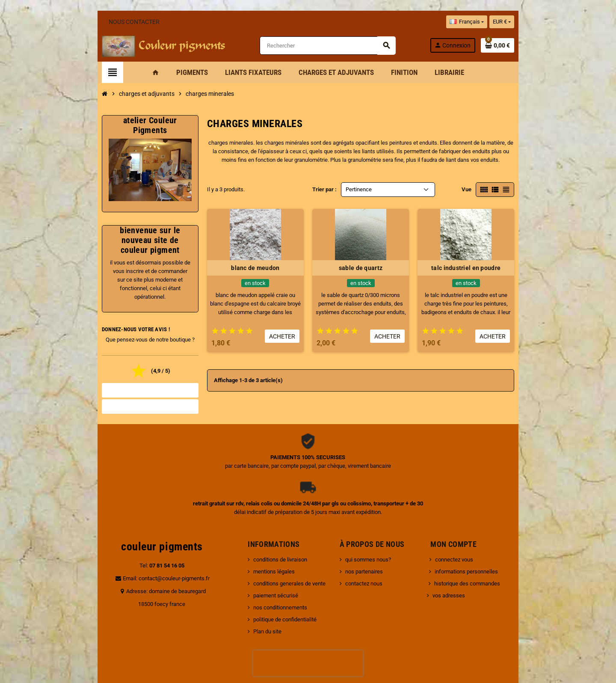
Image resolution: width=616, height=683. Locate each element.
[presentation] (308, 609)
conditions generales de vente (274, 529)
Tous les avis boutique (115, 382)
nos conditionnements (265, 553)
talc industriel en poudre (500, 270)
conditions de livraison (265, 505)
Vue (513, 192)
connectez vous (459, 505)
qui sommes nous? (373, 505)
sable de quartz (372, 270)
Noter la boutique (116, 398)
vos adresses (454, 541)
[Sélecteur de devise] (548, 22)
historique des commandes (472, 529)
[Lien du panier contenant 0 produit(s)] (544, 47)
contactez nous (369, 529)
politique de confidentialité (269, 565)
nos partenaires (369, 517)
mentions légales (259, 517)
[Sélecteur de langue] (512, 22)
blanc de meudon (244, 270)
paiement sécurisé (260, 541)
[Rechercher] (333, 47)
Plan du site (252, 577)
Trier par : (324, 192)
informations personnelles (471, 517)
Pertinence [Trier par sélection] (359, 192)
